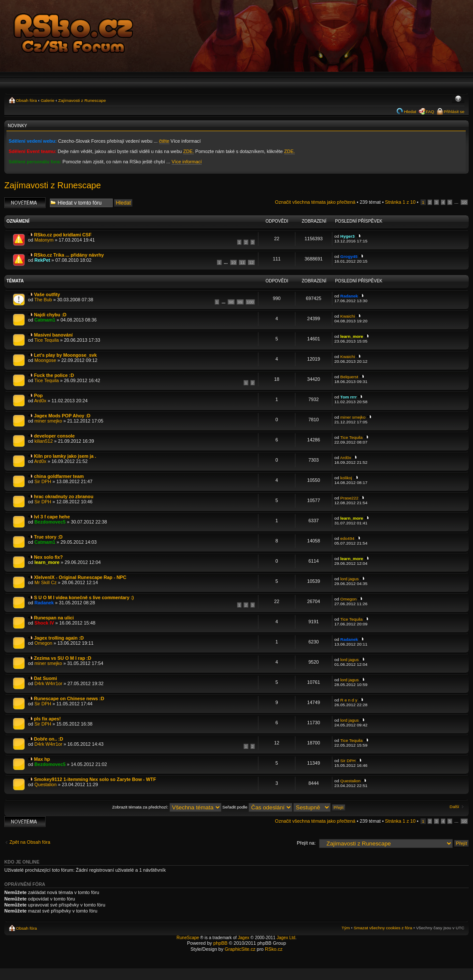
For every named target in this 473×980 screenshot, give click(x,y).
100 (250, 302)
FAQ (430, 112)
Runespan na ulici (54, 618)
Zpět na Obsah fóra (30, 842)
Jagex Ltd (286, 938)
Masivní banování (53, 335)
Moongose (45, 360)
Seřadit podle (257, 807)
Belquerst (349, 377)
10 (464, 202)
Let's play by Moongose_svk (65, 355)
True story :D (48, 537)
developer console (54, 436)
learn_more (352, 336)
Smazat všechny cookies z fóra (383, 928)
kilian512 (44, 441)
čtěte (164, 141)
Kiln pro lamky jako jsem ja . (65, 456)
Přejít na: (306, 843)
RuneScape (188, 938)
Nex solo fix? (48, 557)
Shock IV (44, 623)
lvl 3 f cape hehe (52, 517)
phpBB (220, 943)
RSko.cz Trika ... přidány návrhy (69, 255)
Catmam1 (45, 320)
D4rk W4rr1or (48, 683)
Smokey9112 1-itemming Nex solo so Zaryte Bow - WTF (95, 779)
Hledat (410, 112)
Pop (38, 395)
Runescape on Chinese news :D (69, 698)
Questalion (46, 784)
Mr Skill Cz (46, 582)
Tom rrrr (348, 397)
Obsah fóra (26, 100)
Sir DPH (43, 481)
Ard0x (40, 401)
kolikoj (346, 478)
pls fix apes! (47, 719)
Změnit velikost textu (458, 99)
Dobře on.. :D (49, 739)
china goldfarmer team (59, 476)
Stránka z (400, 202)
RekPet (42, 260)
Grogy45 (349, 256)
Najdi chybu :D (50, 315)
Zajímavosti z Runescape (82, 100)
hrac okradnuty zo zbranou (64, 496)
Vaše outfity (47, 294)
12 (251, 262)
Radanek (349, 296)
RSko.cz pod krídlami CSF (63, 235)
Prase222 (349, 498)
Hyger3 (347, 236)
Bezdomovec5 (50, 522)
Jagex (244, 938)
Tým (346, 928)
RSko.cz (274, 949)
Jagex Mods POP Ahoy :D (62, 416)
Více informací (187, 162)
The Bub (43, 300)
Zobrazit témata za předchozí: (167, 807)
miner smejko (48, 421)
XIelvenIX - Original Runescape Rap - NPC (80, 577)
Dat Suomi (45, 678)
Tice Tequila (47, 340)
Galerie (48, 100)
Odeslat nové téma (25, 203)
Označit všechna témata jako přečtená (315, 202)
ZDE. (189, 151)
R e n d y (349, 700)
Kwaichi (347, 316)
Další (455, 807)
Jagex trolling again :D (59, 638)
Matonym (44, 240)
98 (231, 302)
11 (242, 262)
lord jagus (349, 579)
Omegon (348, 599)
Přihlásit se (454, 112)
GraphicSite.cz (240, 949)
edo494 (347, 538)
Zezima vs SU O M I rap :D (63, 658)
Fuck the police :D (54, 375)
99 (240, 302)
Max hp (42, 759)
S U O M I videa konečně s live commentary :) (84, 597)
